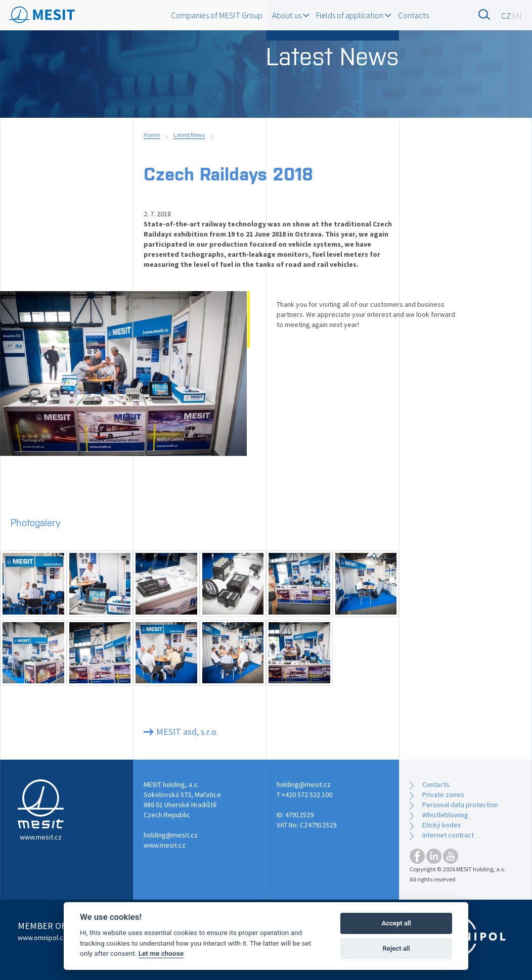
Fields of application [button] (353, 15)
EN (517, 16)
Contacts (413, 15)
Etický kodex (441, 825)
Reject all (396, 948)
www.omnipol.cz (42, 938)
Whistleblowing (445, 815)
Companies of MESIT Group (217, 15)
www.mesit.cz (165, 845)
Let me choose (161, 953)
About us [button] (291, 15)
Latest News (189, 135)
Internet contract (448, 835)
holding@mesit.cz (171, 835)
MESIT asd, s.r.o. (187, 732)
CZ (506, 16)
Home (152, 135)
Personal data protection (460, 805)
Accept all (396, 923)
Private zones (443, 795)
